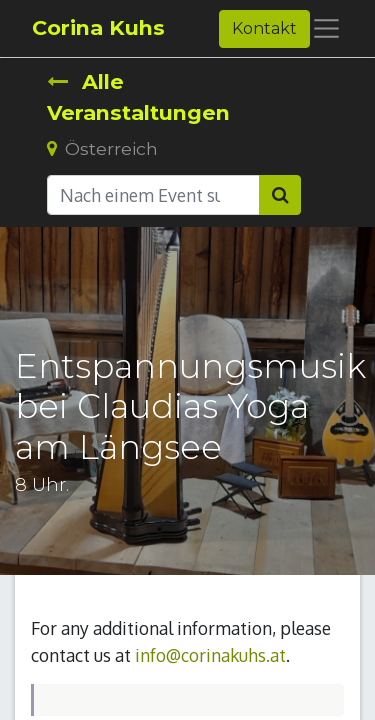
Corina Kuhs (98, 27)
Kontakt (264, 28)
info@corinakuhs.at (210, 655)
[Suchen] (280, 195)
